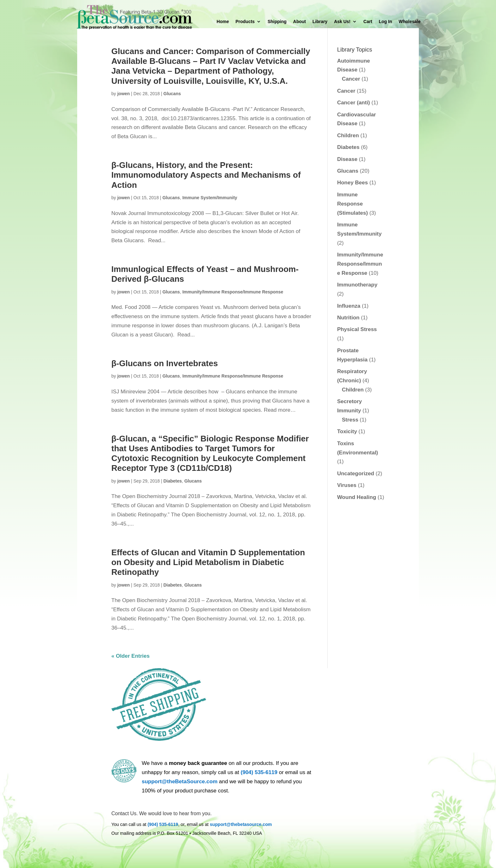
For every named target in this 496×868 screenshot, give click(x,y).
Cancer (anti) (354, 103)
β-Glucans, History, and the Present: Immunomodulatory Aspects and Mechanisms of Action (206, 175)
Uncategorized (356, 474)
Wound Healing (357, 497)
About (300, 22)
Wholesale (409, 22)
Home (223, 22)
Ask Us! (342, 22)
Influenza (349, 306)
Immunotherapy (357, 285)
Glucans (172, 94)
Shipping (277, 22)
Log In (386, 22)
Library (320, 22)
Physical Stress (357, 329)
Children (348, 135)
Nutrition (348, 318)
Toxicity (347, 431)
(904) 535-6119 (259, 772)
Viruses (347, 485)
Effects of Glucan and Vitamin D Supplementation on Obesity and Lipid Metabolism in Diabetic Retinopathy (208, 562)
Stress (350, 420)
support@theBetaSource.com (180, 782)
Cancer (351, 79)
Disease (347, 159)
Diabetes (173, 481)
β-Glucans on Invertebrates (165, 363)
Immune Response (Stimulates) (353, 204)
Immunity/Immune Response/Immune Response (233, 292)
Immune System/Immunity (210, 198)
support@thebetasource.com (241, 824)
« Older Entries (130, 656)
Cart (368, 22)
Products (245, 22)
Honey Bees (353, 183)
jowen (124, 94)
